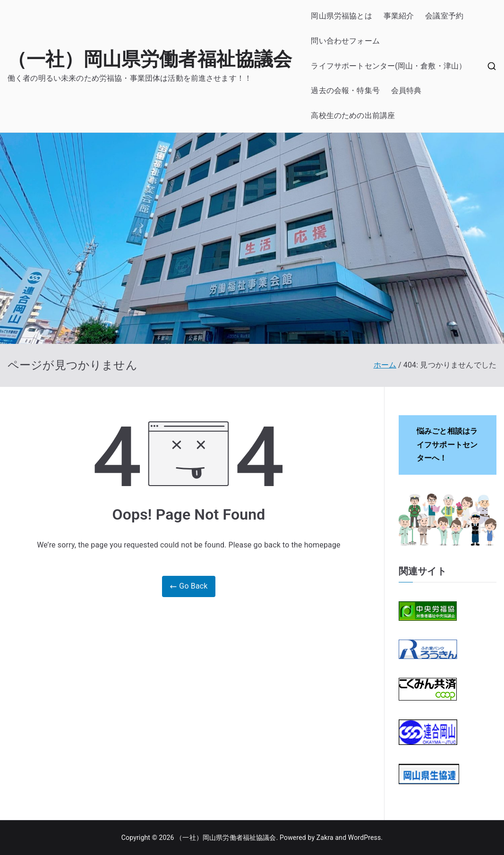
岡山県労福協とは (341, 16)
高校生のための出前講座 (353, 115)
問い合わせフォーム (345, 41)
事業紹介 (399, 16)
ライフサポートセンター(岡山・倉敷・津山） (389, 66)
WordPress (364, 838)
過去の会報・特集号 (345, 90)
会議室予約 (444, 16)
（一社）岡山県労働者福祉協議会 (150, 59)
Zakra (325, 838)
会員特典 (406, 90)
